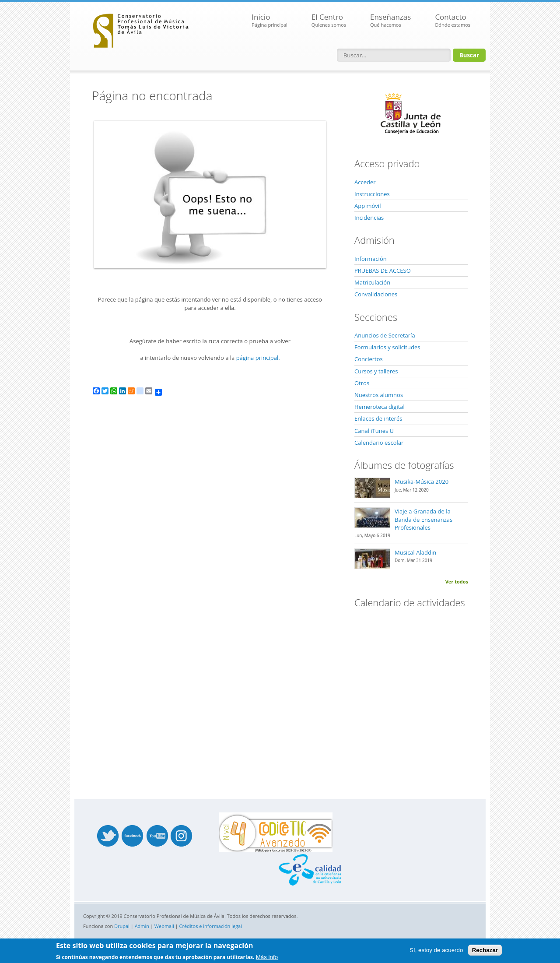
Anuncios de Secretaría (385, 335)
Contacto (453, 20)
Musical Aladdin (415, 552)
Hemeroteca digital (380, 407)
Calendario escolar (379, 443)
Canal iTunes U (374, 431)
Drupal (122, 926)
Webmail (164, 926)
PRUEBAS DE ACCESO (383, 271)
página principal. (258, 358)
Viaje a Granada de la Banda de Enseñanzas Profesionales (423, 519)
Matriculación (372, 282)
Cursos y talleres (376, 371)
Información (371, 259)
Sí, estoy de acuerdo (436, 950)
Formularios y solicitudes (387, 347)
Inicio (269, 20)
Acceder (365, 182)
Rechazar (485, 950)
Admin (142, 926)
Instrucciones (372, 194)
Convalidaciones (376, 294)
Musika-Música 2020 (422, 481)
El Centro (329, 20)
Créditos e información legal (211, 926)
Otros (362, 383)
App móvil (367, 206)
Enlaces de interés (378, 418)
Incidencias (369, 218)
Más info (267, 957)
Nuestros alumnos (379, 395)
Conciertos (369, 359)
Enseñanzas (390, 20)
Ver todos (457, 582)
